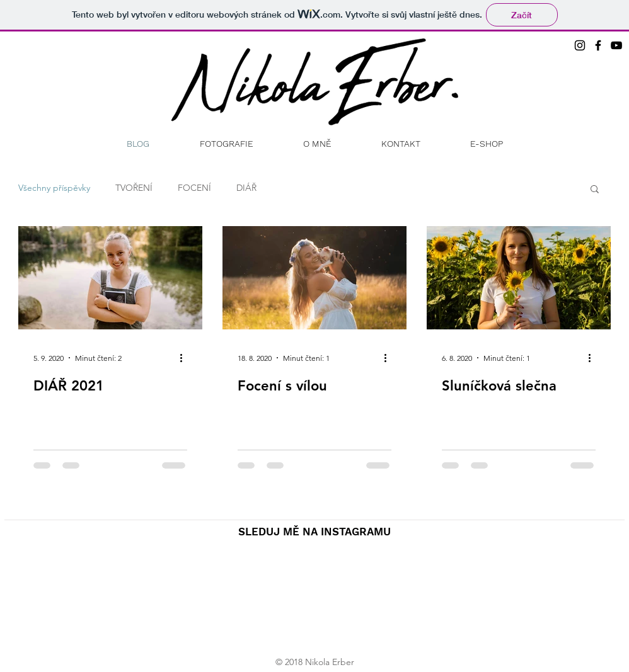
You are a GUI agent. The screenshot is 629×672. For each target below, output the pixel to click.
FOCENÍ (194, 188)
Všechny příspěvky (54, 188)
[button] (595, 190)
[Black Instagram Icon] (580, 45)
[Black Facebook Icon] (598, 45)
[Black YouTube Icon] (616, 45)
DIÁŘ (246, 188)
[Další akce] (185, 358)
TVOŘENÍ (134, 188)
